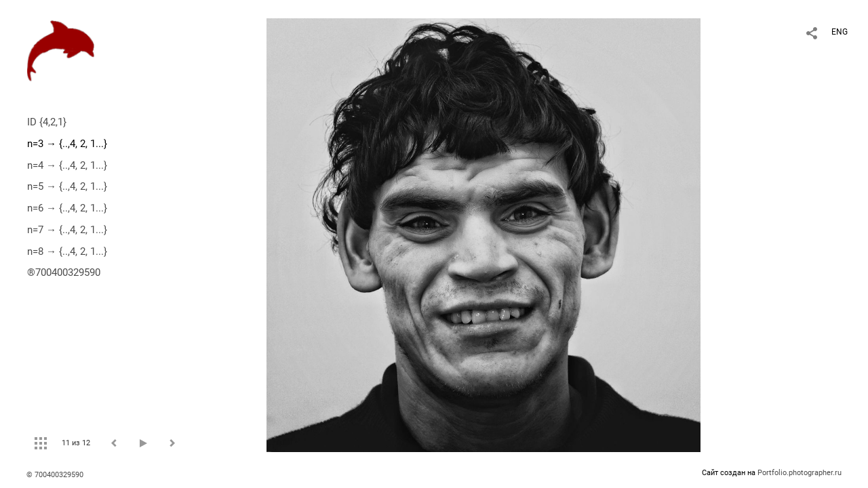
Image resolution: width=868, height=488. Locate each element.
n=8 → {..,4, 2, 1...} (67, 251)
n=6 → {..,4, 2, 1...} (67, 208)
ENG (840, 32)
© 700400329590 (55, 475)
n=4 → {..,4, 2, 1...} (67, 165)
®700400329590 (64, 272)
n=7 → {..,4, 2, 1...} (67, 230)
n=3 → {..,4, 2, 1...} (67, 144)
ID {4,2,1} (47, 122)
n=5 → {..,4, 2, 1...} (67, 186)
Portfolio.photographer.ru (800, 473)
